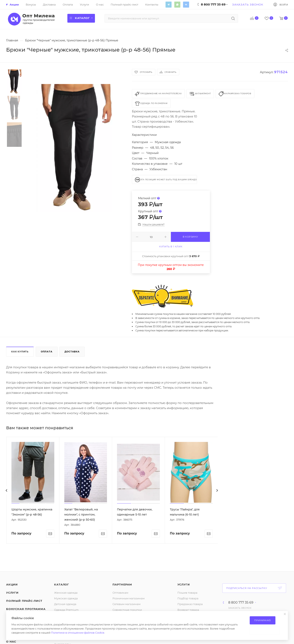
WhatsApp (177, 4)
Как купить (20, 352)
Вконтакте (186, 4)
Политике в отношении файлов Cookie (78, 633)
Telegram (168, 4)
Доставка (72, 352)
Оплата (47, 352)
